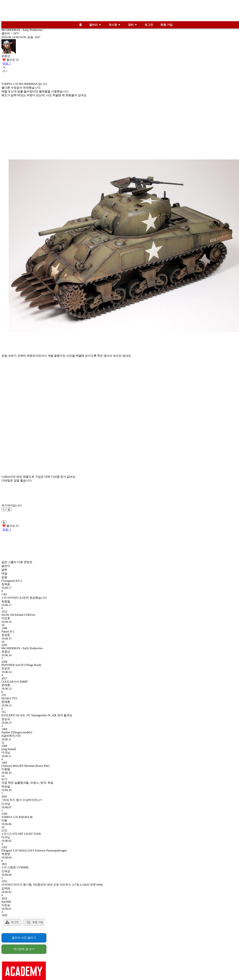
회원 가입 (166, 25)
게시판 (113, 25)
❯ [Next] (4, 522)
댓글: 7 (7, 64)
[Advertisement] (119, 11)
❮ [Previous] (9, 509)
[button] (124, 246)
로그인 (149, 25)
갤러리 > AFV (10, 33)
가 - (5, 67)
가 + (5, 71)
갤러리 (93, 25)
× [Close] (4, 509)
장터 (131, 25)
